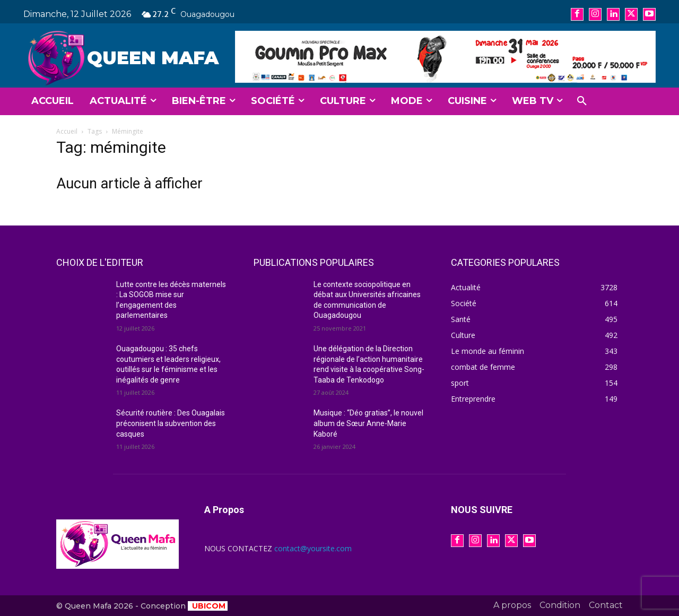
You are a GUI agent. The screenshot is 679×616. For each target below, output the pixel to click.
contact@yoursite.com (313, 548)
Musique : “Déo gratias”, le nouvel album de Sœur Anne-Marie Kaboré (368, 423)
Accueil (67, 131)
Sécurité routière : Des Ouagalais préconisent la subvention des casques (171, 423)
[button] (582, 101)
